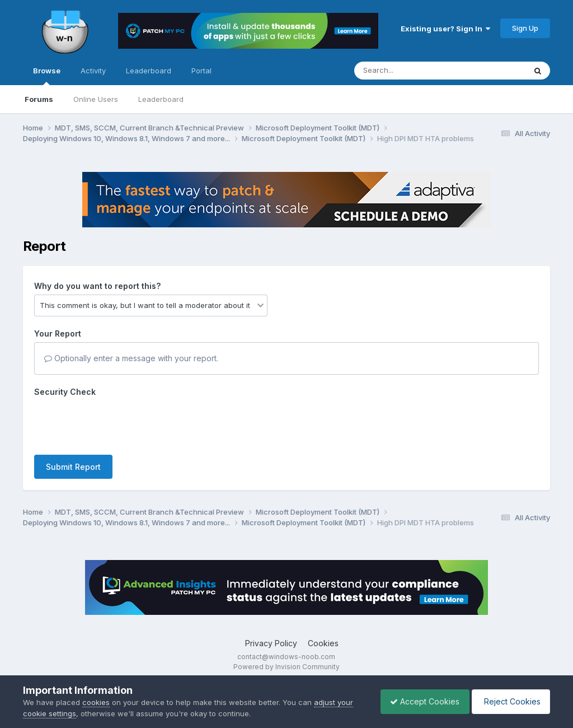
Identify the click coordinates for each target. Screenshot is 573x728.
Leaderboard (161, 99)
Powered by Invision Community (286, 667)
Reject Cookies (509, 701)
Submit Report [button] (73, 467)
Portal (201, 71)
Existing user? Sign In (445, 29)
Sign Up (525, 28)
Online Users (96, 99)
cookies (96, 702)
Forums (39, 99)
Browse (47, 76)
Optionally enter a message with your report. (131, 358)
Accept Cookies (419, 701)
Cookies (323, 643)
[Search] (409, 71)
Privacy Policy (271, 643)
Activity (93, 71)
